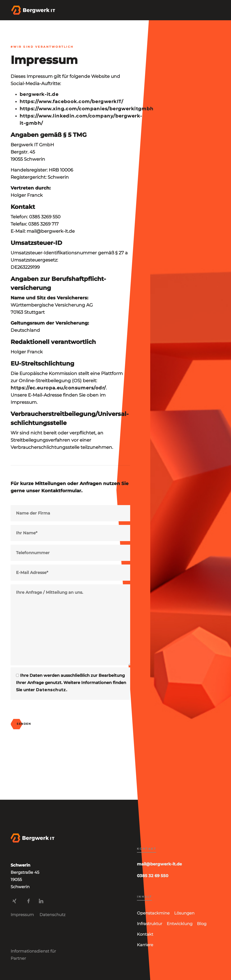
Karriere (145, 945)
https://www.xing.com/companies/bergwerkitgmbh (87, 109)
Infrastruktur (150, 924)
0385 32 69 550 (153, 876)
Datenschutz (51, 690)
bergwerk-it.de (39, 94)
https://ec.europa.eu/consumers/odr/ (58, 388)
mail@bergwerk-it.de (159, 864)
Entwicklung (180, 924)
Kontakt (145, 934)
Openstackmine (153, 913)
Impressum (22, 915)
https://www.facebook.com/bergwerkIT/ (72, 102)
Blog (202, 924)
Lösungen (184, 913)
